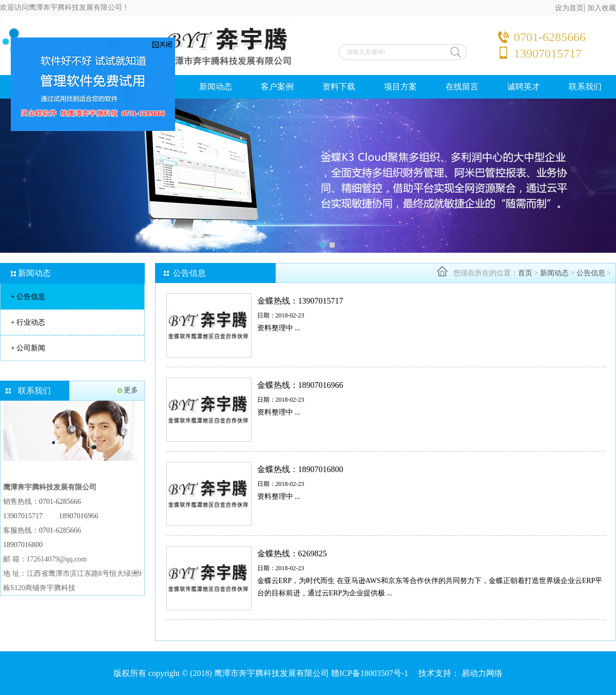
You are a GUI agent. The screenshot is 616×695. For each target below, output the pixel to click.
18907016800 (23, 545)
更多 (131, 390)
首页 (525, 273)
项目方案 (400, 87)
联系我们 (585, 87)
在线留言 (462, 87)
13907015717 (23, 516)
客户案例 (277, 87)
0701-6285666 (60, 502)
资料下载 (339, 87)
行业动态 (28, 322)
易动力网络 (482, 673)
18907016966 (79, 516)
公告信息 (28, 297)
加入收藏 (602, 8)
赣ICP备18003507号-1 (370, 673)
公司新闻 (28, 348)
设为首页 (569, 8)
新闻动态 (216, 87)
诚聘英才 (524, 87)
